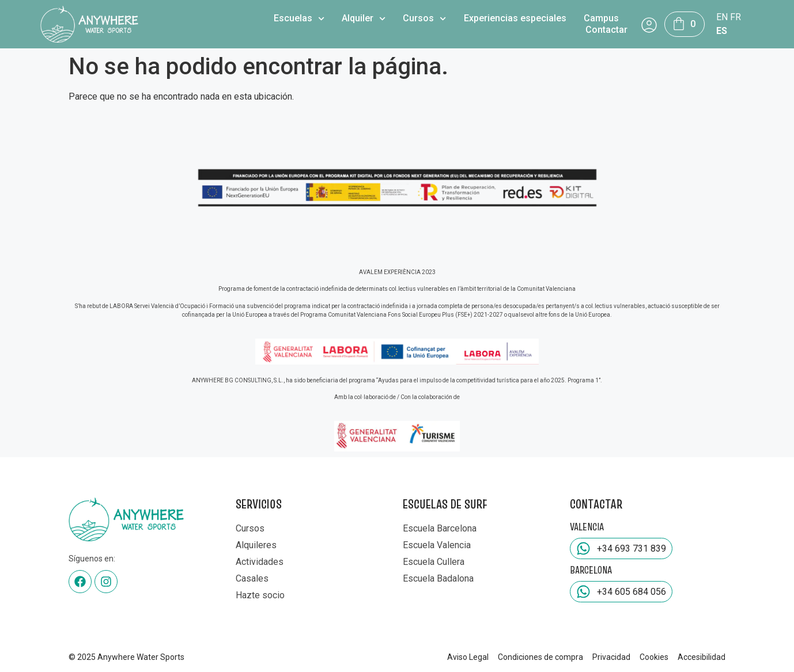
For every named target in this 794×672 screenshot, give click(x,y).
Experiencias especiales (515, 18)
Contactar (606, 30)
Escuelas (299, 18)
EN (722, 17)
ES (722, 31)
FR (736, 17)
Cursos (424, 18)
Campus (601, 18)
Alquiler (364, 18)
